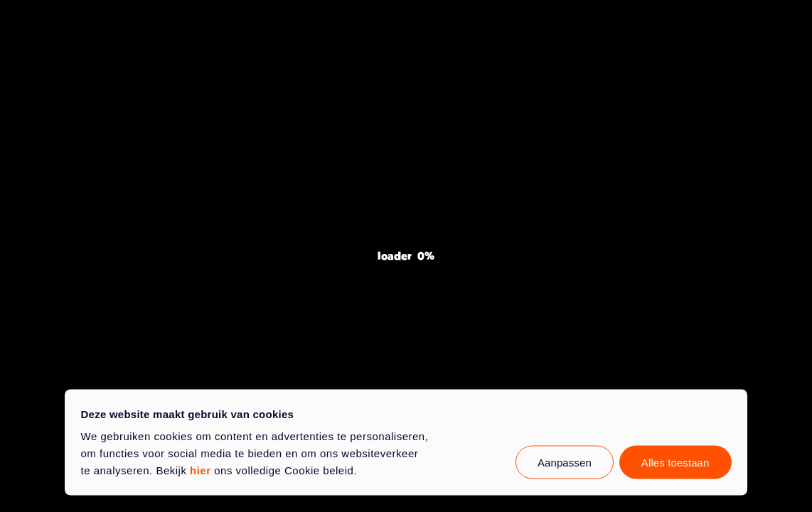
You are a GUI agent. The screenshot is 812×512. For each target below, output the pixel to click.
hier (201, 470)
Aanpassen (565, 463)
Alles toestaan (675, 463)
